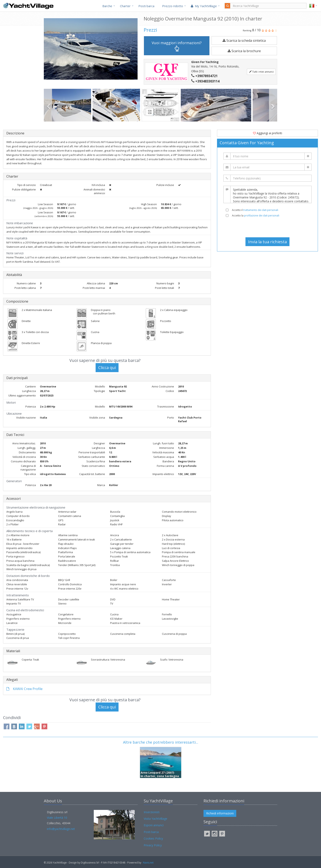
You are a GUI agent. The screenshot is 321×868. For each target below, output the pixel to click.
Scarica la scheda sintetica (244, 41)
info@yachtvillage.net (61, 829)
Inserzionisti (152, 812)
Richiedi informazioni (220, 813)
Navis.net (148, 863)
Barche (107, 6)
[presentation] (268, 227)
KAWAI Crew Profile (24, 689)
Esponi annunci (154, 825)
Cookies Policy (153, 838)
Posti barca (146, 6)
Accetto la (256, 216)
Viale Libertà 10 (57, 818)
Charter (125, 6)
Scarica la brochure (244, 51)
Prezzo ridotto (173, 6)
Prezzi (150, 30)
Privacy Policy (153, 845)
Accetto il (255, 210)
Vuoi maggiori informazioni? (177, 46)
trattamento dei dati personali (261, 210)
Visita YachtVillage (155, 819)
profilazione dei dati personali (262, 216)
